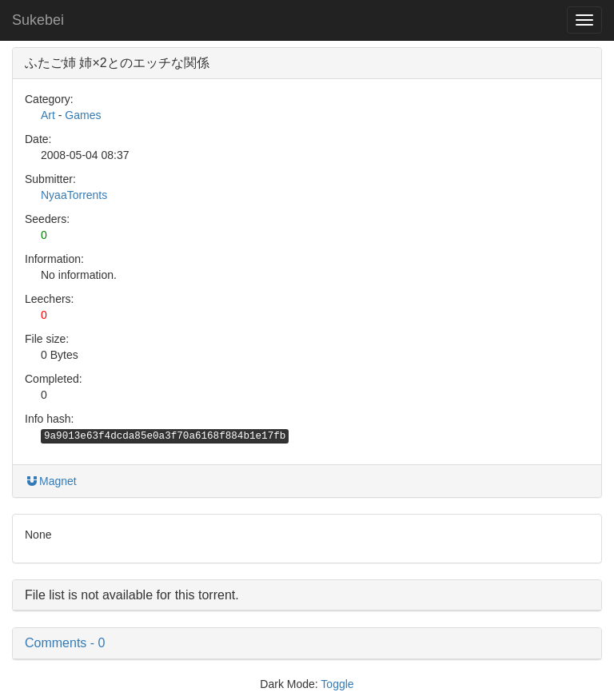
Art (48, 115)
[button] (307, 643)
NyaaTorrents (74, 195)
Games (83, 115)
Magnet (51, 481)
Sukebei (38, 20)
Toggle (337, 684)
